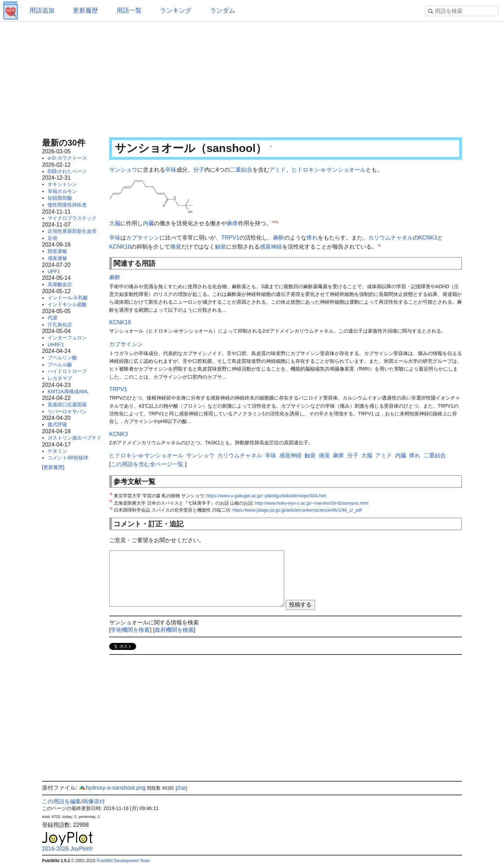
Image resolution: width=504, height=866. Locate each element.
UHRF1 (56, 345)
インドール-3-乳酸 (68, 298)
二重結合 (241, 170)
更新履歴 (85, 11)
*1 (273, 222)
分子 (199, 170)
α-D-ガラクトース (67, 158)
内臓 (148, 223)
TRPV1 (230, 238)
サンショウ (123, 170)
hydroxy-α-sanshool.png (112, 788)
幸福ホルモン (62, 191)
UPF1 (54, 271)
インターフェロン (67, 338)
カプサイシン (143, 238)
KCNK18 (120, 247)
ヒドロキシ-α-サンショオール (329, 170)
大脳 (115, 223)
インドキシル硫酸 (67, 304)
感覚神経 (271, 247)
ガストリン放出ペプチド (75, 438)
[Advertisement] (252, 77)
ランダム (223, 11)
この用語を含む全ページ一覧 (147, 464)
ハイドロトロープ (67, 371)
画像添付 (94, 801)
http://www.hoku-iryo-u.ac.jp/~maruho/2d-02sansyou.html (312, 503)
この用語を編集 (62, 801)
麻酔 (279, 238)
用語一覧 (129, 11)
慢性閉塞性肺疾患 (67, 205)
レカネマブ (60, 378)
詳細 (181, 788)
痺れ (312, 238)
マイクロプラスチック (72, 218)
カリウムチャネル (391, 238)
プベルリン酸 (62, 358)
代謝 (52, 318)
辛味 (171, 170)
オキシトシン (62, 184)
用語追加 (42, 11)
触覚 (220, 247)
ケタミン (57, 451)
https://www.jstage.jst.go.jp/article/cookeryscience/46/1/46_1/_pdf (297, 510)
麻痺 (232, 223)
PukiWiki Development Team (123, 861)
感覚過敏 (57, 258)
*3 (379, 245)
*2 (276, 222)
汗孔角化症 (60, 325)
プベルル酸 (60, 365)
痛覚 (176, 247)
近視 (52, 238)
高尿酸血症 (60, 284)
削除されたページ (67, 171)
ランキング (176, 11)
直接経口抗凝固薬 (67, 404)
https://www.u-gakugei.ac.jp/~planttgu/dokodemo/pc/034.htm (267, 496)
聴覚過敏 (57, 251)
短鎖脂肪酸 (60, 198)
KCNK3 (428, 238)
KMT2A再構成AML (68, 392)
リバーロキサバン (67, 411)
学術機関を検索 (130, 630)
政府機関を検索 (174, 630)
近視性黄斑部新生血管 (72, 231)
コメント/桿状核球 (68, 458)
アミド (278, 170)
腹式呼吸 (57, 424)
